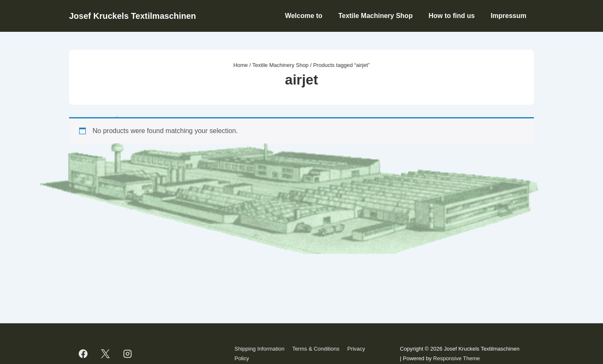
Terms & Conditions (316, 349)
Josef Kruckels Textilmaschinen (133, 16)
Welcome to (304, 16)
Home (241, 65)
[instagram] (128, 354)
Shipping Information (259, 349)
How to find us (451, 16)
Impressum (509, 16)
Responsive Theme (456, 358)
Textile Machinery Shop (376, 16)
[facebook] (83, 354)
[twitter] (106, 354)
